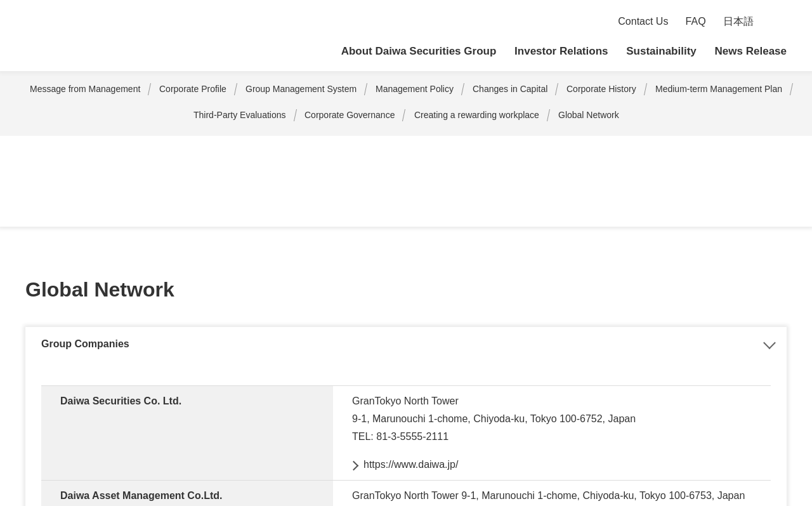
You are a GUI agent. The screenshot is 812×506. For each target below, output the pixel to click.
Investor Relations (562, 51)
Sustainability (662, 51)
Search (779, 22)
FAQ (697, 22)
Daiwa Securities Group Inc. (114, 36)
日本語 (738, 22)
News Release (751, 51)
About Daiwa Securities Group (421, 51)
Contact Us (644, 22)
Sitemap (31, 419)
